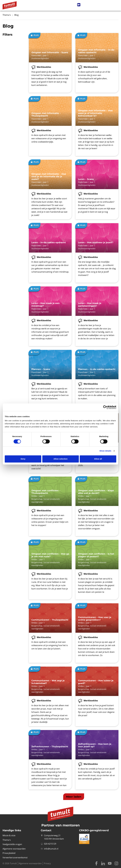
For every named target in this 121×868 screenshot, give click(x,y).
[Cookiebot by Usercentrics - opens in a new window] (105, 407)
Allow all (98, 459)
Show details (105, 451)
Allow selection (60, 459)
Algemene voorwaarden (30, 863)
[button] (74, 797)
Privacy (47, 863)
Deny (23, 459)
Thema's (7, 15)
